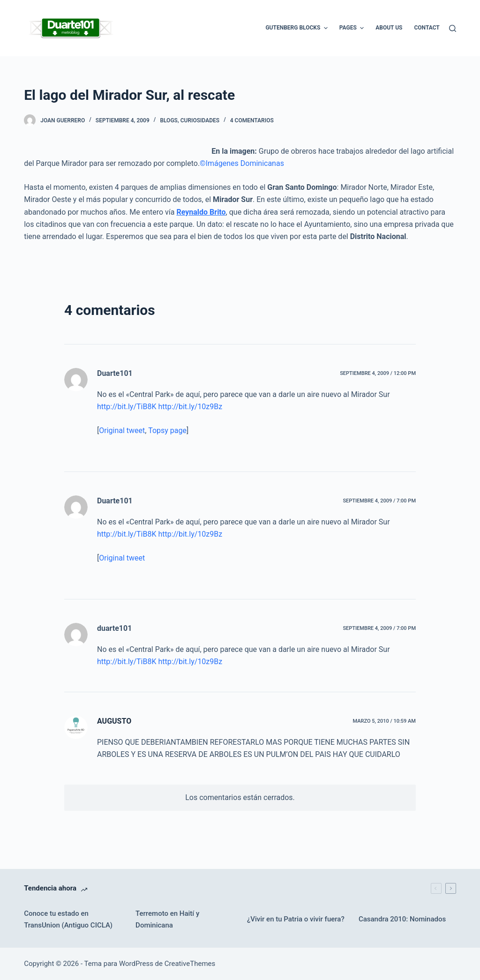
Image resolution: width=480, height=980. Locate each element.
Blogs (169, 120)
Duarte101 (115, 373)
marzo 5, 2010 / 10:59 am (384, 721)
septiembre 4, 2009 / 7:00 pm (379, 501)
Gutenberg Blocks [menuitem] (297, 28)
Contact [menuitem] (427, 28)
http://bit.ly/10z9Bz (190, 407)
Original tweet (122, 430)
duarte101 (114, 628)
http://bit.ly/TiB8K (127, 407)
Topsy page (167, 430)
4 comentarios (252, 120)
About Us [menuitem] (389, 28)
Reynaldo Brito (201, 212)
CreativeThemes (190, 964)
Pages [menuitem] (353, 28)
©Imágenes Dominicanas (242, 163)
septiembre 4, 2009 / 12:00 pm (378, 373)
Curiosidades (200, 120)
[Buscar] (453, 28)
